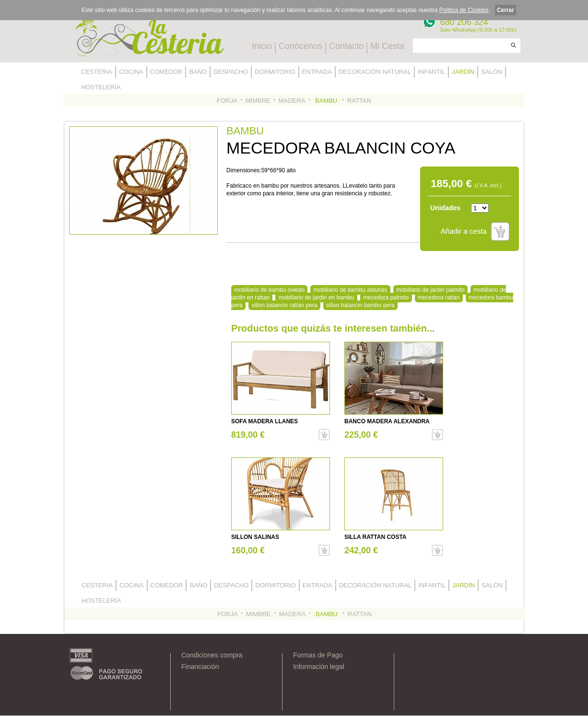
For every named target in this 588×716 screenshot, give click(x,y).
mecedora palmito (386, 298)
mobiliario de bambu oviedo (269, 290)
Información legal (319, 667)
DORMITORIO (275, 72)
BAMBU (326, 101)
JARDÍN (463, 72)
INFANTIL (431, 72)
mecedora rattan (439, 298)
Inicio (262, 46)
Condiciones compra (212, 655)
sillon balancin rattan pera (285, 305)
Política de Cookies (464, 10)
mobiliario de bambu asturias (350, 290)
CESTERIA (97, 72)
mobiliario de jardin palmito (430, 290)
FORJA (227, 101)
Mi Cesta (387, 46)
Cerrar (506, 10)
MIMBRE (258, 101)
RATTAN (359, 101)
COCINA (131, 72)
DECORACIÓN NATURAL (375, 72)
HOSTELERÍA (101, 87)
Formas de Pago (318, 655)
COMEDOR (166, 72)
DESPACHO (231, 72)
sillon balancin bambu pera (360, 305)
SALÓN (492, 72)
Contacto (346, 46)
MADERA (292, 101)
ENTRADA (317, 72)
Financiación (200, 667)
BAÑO (198, 72)
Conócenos (300, 46)
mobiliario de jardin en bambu (316, 298)
